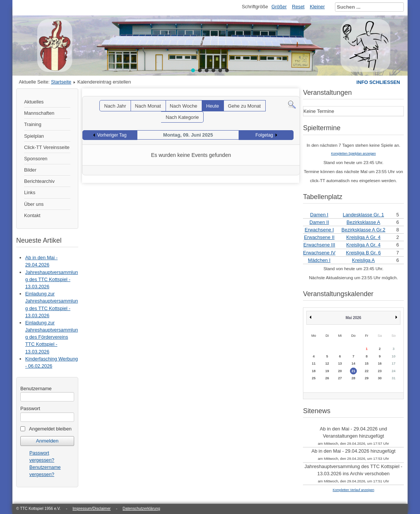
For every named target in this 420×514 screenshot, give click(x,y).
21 (353, 371)
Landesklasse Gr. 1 (364, 215)
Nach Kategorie (182, 117)
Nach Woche (183, 106)
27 (340, 378)
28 (353, 378)
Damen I (319, 215)
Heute (213, 106)
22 (367, 371)
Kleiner (317, 7)
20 (340, 371)
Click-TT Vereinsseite (47, 147)
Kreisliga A (363, 260)
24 (394, 371)
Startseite (61, 82)
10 (394, 356)
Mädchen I (319, 260)
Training (33, 124)
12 (327, 363)
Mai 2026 (353, 318)
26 (327, 378)
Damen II (319, 222)
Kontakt (32, 215)
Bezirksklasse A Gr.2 (363, 230)
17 (394, 363)
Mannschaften (39, 113)
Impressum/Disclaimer (92, 509)
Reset (298, 7)
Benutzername (36, 389)
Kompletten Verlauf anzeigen (353, 490)
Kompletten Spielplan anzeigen (354, 154)
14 (353, 363)
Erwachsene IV (319, 253)
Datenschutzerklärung (142, 509)
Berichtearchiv (39, 181)
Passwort (30, 408)
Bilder (30, 170)
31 (394, 378)
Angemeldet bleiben (50, 429)
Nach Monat (148, 106)
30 (380, 378)
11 (313, 363)
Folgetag (264, 135)
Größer (279, 7)
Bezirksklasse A (364, 222)
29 (367, 378)
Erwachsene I (319, 230)
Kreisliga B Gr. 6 (363, 253)
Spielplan (34, 136)
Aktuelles (34, 102)
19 (327, 371)
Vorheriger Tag (112, 135)
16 (380, 363)
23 (380, 371)
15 (367, 363)
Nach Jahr (115, 106)
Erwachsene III (319, 245)
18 (313, 371)
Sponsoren (36, 159)
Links (30, 192)
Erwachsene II (319, 237)
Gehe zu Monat (244, 106)
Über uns (34, 204)
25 (313, 378)
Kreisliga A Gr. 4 (363, 237)
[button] (193, 70)
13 (340, 363)
